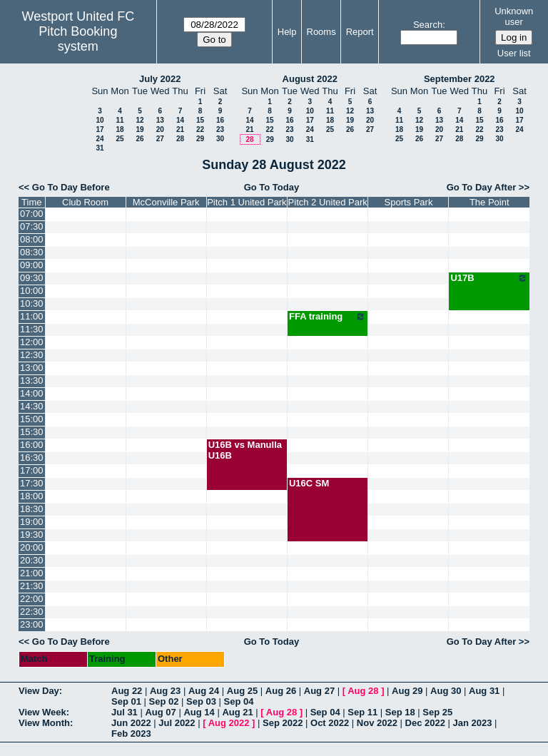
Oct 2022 (330, 723)
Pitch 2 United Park (328, 202)
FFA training (328, 317)
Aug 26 (281, 691)
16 (220, 120)
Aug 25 (242, 691)
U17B (489, 278)
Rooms (321, 32)
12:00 (32, 342)
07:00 (32, 214)
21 (180, 129)
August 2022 (310, 79)
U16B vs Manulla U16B (245, 450)
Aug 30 (446, 691)
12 (139, 120)
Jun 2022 (131, 723)
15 (200, 120)
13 (160, 120)
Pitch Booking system (78, 39)
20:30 (32, 560)
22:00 (32, 599)
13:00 (32, 368)
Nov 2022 (377, 723)
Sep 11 (362, 712)
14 (180, 120)
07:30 (32, 226)
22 (200, 129)
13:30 (32, 380)
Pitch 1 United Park (247, 202)
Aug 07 (160, 712)
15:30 (32, 432)
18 (120, 129)
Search (428, 25)
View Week (42, 712)
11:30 (32, 329)
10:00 (32, 291)
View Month (44, 723)
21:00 (32, 573)
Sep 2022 (283, 723)
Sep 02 (164, 701)
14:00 (32, 393)
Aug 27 (319, 691)
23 (220, 129)
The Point (489, 202)
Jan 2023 (473, 723)
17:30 (32, 483)
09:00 (32, 265)
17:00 (32, 470)
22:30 (32, 612)
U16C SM (309, 483)
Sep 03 (201, 701)
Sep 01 (126, 701)
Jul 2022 (177, 723)
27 (160, 139)
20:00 (32, 547)
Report (360, 32)
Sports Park (409, 202)
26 (139, 139)
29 (200, 139)
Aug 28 (363, 691)
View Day (39, 691)
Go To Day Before (71, 187)
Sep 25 (437, 712)
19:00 (32, 522)
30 (220, 139)
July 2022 (160, 79)
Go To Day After (482, 187)
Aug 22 (127, 691)
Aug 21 (237, 712)
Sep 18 (400, 712)
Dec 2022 (425, 723)
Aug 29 (407, 691)
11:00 (32, 316)
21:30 (32, 586)
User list (514, 53)
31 (100, 148)
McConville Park (166, 202)
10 (100, 120)
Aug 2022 (229, 723)
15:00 (32, 419)
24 (100, 139)
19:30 (32, 535)
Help (287, 32)
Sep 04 (239, 701)
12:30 (32, 355)
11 (120, 120)
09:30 (32, 278)
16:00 (32, 445)
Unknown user (514, 16)
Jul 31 (125, 712)
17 (100, 129)
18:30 (32, 509)
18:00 (32, 496)
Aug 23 (165, 691)
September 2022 (460, 79)
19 (139, 129)
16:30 (32, 458)
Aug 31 (484, 691)
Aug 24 (204, 691)
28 (180, 139)
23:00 (32, 624)
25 (120, 139)
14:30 (32, 406)
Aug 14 (199, 712)
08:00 (32, 239)
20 (160, 129)
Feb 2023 (131, 734)
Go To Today (272, 187)
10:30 (32, 303)
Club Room (85, 202)
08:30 (32, 252)
